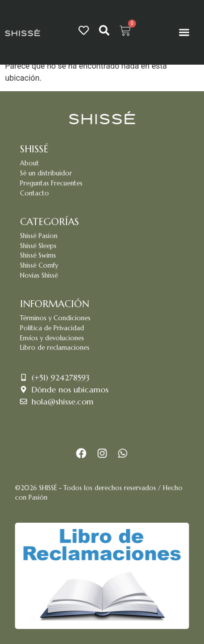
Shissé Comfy (39, 266)
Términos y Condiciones (55, 318)
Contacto (34, 193)
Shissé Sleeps (38, 246)
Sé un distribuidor (46, 173)
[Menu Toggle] (184, 32)
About (29, 163)
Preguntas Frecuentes (51, 183)
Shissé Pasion (39, 236)
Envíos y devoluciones (52, 338)
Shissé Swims (38, 256)
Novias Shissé (39, 276)
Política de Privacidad (52, 328)
